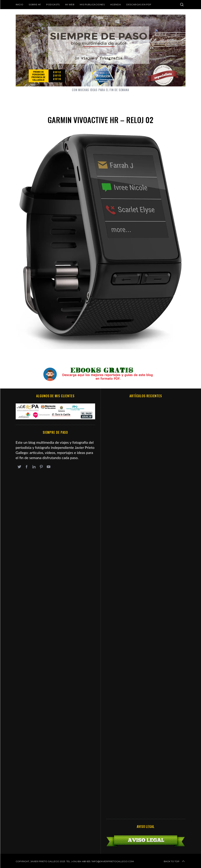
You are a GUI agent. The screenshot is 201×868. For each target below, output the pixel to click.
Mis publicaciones (92, 4)
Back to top (175, 861)
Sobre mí (35, 4)
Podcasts (53, 4)
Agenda (116, 4)
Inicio (20, 4)
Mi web (70, 4)
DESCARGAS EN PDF (139, 4)
